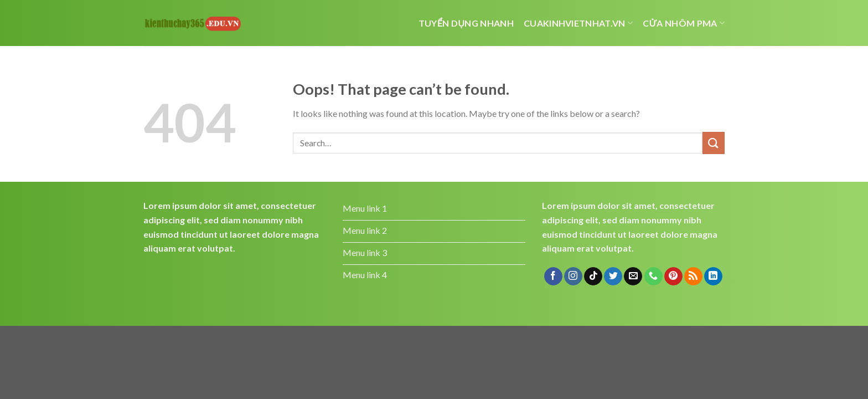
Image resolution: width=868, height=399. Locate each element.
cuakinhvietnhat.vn (578, 23)
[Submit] (714, 143)
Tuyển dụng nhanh (466, 23)
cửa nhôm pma (684, 23)
